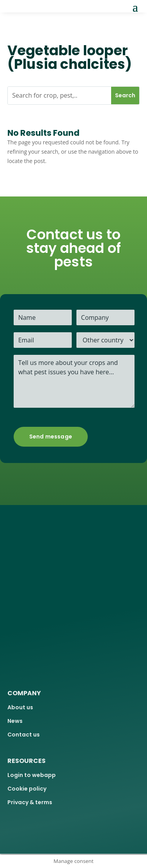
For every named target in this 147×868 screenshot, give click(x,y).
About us (20, 707)
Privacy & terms (30, 802)
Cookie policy (27, 789)
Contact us (24, 735)
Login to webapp (32, 775)
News (15, 721)
